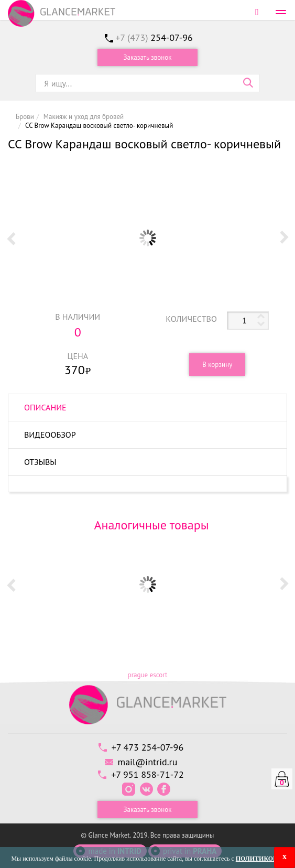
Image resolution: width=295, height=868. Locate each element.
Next (284, 238)
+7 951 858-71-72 (147, 774)
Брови (25, 117)
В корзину (217, 365)
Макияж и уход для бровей (84, 117)
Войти (257, 12)
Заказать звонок (148, 57)
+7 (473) (154, 37)
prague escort (148, 675)
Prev (11, 238)
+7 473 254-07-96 (147, 747)
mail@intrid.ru (148, 762)
